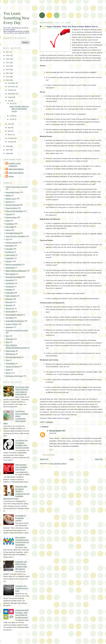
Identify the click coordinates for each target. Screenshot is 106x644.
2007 (8, 150)
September (12, 94)
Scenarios (9, 305)
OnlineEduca (10, 283)
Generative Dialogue (13, 233)
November (12, 87)
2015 (8, 59)
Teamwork (9, 327)
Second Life (10, 308)
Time (7, 360)
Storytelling (10, 318)
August (10, 97)
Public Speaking (11, 296)
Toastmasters (10, 363)
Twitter (8, 370)
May (9, 128)
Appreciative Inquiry (13, 192)
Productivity (10, 293)
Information (10, 246)
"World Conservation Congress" (17, 187)
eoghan (11, 176)
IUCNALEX (10, 252)
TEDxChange (10, 351)
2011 (8, 73)
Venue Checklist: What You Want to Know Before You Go (72, 26)
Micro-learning (11, 274)
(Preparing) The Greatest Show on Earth (22, 588)
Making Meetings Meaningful (16, 271)
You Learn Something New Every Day (16, 18)
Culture (8, 221)
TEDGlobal (9, 339)
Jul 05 (12, 119)
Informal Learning (12, 243)
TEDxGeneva (10, 354)
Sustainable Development (15, 321)
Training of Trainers (12, 366)
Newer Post (44, 459)
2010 (8, 77)
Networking (10, 280)
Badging (9, 195)
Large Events (10, 255)
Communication (11, 217)
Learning (9, 261)
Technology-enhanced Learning (17, 330)
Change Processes (12, 205)
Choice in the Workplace (14, 211)
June (10, 124)
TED (7, 336)
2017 (8, 52)
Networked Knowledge (14, 277)
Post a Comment (49, 455)
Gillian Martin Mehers (16, 169)
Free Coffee (10, 227)
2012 (8, 70)
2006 (8, 153)
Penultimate (10, 286)
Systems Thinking (12, 324)
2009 (8, 80)
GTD (7, 239)
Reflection (9, 299)
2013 (8, 66)
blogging (9, 202)
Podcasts (9, 289)
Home (72, 459)
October (11, 90)
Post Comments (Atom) (58, 463)
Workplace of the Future (14, 376)
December (12, 83)
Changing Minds (11, 208)
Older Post (99, 459)
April (10, 131)
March (10, 135)
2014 (8, 63)
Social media (10, 311)
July (9, 101)
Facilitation (49, 422)
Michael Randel (55, 431)
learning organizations (13, 264)
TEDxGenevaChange (13, 357)
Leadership (10, 258)
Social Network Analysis (14, 315)
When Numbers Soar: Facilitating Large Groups (21, 467)
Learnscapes (10, 268)
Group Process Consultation (16, 236)
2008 (8, 146)
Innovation (9, 249)
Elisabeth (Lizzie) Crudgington (15, 165)
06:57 (51, 450)
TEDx (8, 342)
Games (8, 230)
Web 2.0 (9, 373)
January (11, 142)
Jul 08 (12, 116)
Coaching (9, 214)
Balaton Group (11, 199)
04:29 (67, 418)
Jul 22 (12, 103)
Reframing (9, 302)
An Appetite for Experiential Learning (20, 518)
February (11, 138)
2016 (8, 55)
